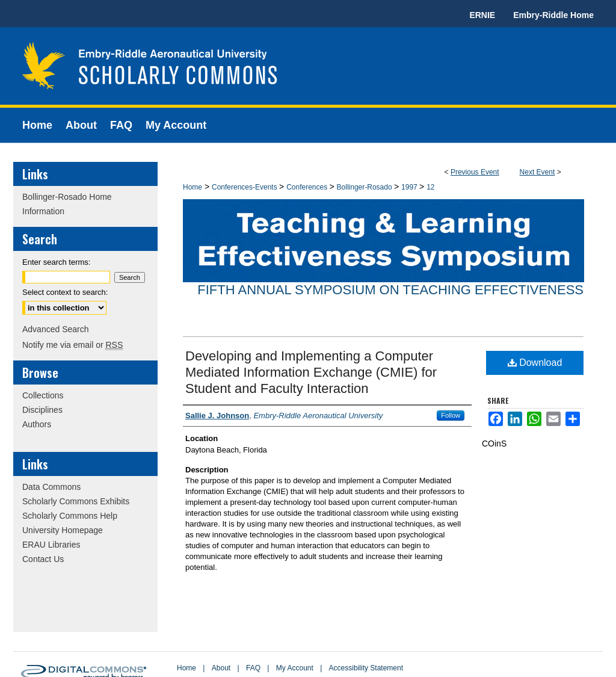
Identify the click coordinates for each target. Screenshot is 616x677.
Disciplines (42, 410)
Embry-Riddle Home (553, 15)
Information (43, 211)
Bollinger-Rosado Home (67, 197)
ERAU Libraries (51, 545)
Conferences (308, 187)
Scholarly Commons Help (70, 516)
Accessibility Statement (366, 668)
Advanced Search (56, 329)
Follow (451, 415)
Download (535, 363)
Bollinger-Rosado (365, 187)
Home (192, 187)
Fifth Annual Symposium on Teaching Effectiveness (390, 290)
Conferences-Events (245, 187)
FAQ (253, 668)
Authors (37, 424)
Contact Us (43, 559)
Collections (43, 395)
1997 (410, 187)
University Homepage (63, 530)
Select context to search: (65, 292)
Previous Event (475, 172)
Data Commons (51, 487)
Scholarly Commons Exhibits (76, 501)
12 (430, 187)
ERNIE (482, 15)
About (221, 668)
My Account (295, 668)
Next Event (537, 172)
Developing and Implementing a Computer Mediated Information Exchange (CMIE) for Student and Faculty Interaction (311, 372)
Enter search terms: (56, 262)
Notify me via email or (72, 345)
